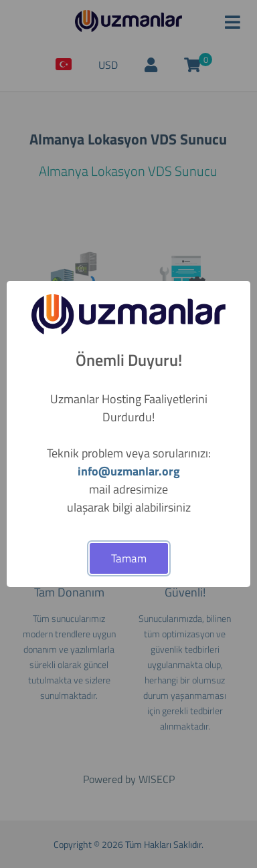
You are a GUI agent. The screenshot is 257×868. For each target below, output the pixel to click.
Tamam (129, 558)
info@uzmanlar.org (129, 471)
